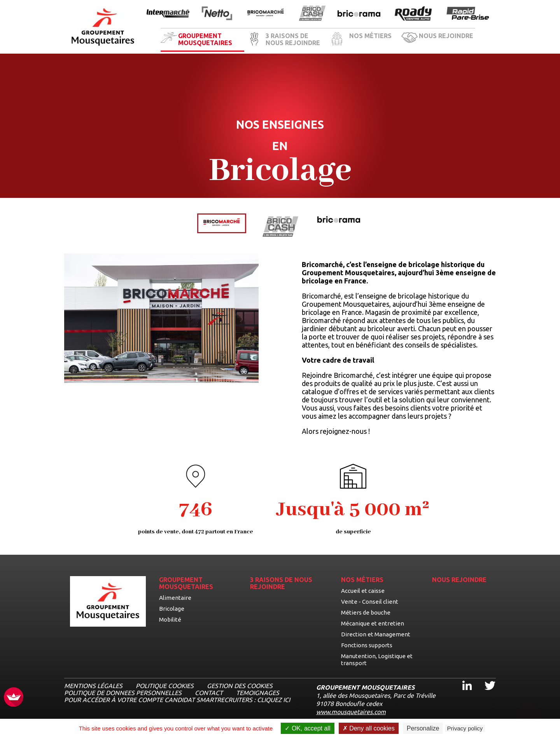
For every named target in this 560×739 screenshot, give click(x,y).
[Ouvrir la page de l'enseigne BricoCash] (312, 14)
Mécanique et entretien (373, 623)
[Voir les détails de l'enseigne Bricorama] (339, 220)
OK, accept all (307, 728)
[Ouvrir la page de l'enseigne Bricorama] (359, 14)
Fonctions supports (367, 645)
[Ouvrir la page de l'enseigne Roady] (413, 14)
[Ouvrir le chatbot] (529, 710)
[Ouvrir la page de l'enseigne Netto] (217, 14)
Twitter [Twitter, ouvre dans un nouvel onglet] (485, 679)
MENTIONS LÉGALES (93, 686)
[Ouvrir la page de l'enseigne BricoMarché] (266, 14)
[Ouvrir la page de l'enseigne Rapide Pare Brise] (468, 14)
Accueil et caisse (363, 591)
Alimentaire (175, 598)
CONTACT (209, 693)
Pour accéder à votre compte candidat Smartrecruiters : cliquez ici (177, 700)
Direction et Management (376, 634)
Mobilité (170, 619)
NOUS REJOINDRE (446, 36)
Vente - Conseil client (370, 602)
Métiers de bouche (366, 612)
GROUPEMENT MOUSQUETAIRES (205, 39)
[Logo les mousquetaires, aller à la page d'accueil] (103, 27)
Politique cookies (165, 686)
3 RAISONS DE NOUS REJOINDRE (293, 39)
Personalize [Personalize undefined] (423, 728)
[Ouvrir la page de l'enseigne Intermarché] (168, 14)
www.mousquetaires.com (351, 712)
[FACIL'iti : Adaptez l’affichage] (14, 698)
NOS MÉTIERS (370, 36)
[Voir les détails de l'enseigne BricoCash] (280, 227)
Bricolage (172, 609)
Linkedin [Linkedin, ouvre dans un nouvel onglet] (462, 679)
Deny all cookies (369, 728)
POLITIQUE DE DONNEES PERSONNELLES (123, 693)
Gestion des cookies (240, 686)
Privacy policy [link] (465, 728)
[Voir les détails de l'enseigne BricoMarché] (222, 223)
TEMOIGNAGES (258, 693)
